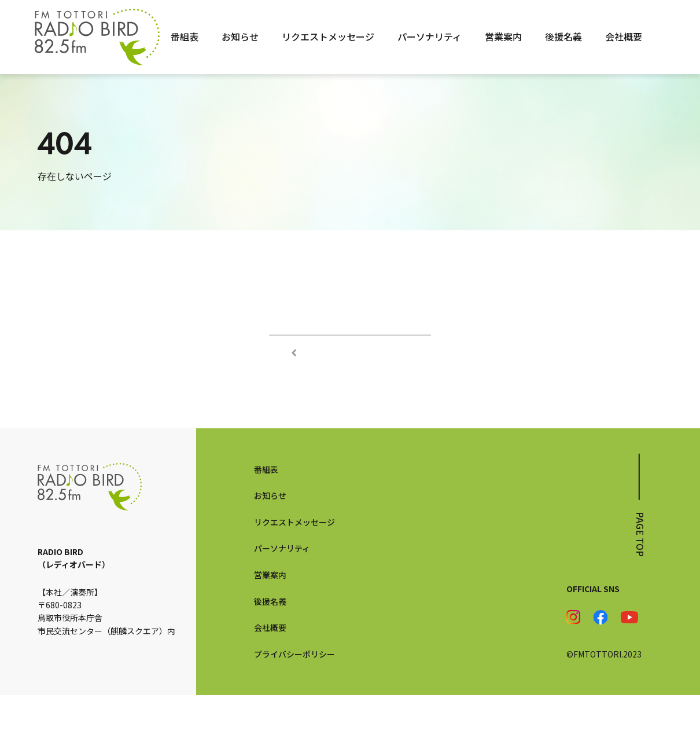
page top (640, 570)
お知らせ (240, 36)
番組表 (185, 36)
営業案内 (503, 36)
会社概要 (624, 36)
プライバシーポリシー (294, 689)
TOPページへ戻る (350, 352)
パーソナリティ (430, 36)
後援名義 (563, 36)
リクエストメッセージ (328, 36)
